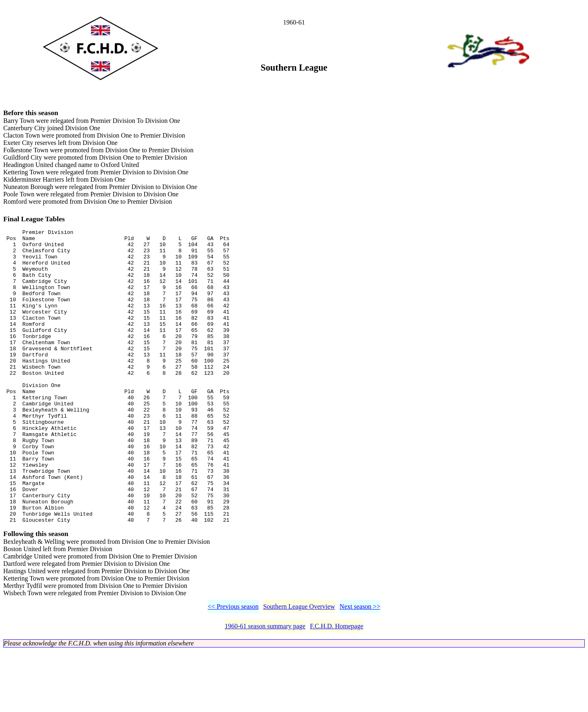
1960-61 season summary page (265, 687)
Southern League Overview (299, 668)
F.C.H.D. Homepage (337, 687)
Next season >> (360, 668)
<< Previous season (233, 668)
